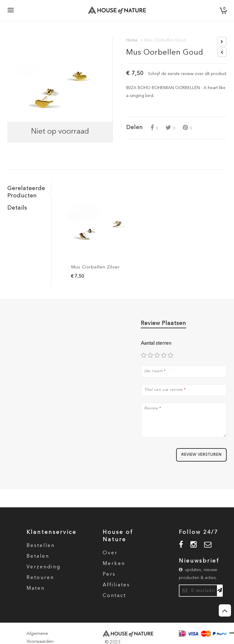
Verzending (44, 567)
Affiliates (116, 585)
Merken (114, 564)
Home (132, 40)
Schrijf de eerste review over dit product (187, 74)
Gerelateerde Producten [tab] (26, 192)
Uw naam (153, 371)
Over (110, 553)
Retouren (40, 578)
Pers (109, 574)
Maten (36, 588)
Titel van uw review (163, 390)
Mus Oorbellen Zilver (95, 267)
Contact (114, 596)
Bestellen (41, 546)
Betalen (38, 556)
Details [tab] (17, 208)
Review (151, 408)
